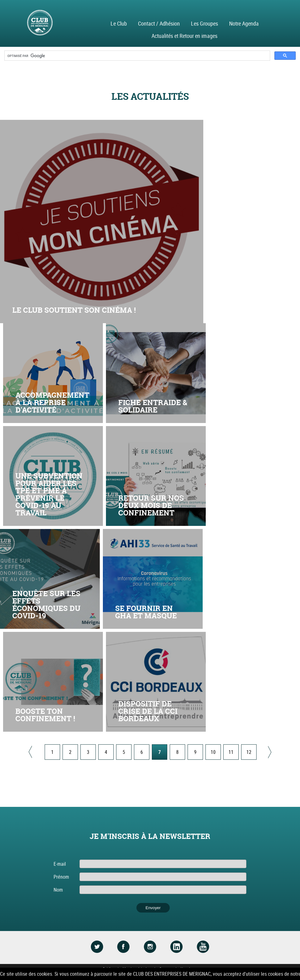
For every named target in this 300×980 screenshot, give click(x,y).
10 (213, 752)
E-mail (60, 864)
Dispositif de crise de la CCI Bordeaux (148, 711)
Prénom (61, 877)
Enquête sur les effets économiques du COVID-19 (46, 605)
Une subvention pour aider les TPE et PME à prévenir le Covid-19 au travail (49, 494)
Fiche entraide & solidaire (153, 406)
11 (231, 752)
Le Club (119, 23)
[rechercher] (137, 56)
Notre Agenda (244, 23)
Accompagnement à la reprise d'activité (52, 403)
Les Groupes (205, 23)
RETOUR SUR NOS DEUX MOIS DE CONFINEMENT (151, 505)
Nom (58, 890)
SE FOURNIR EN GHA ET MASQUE (146, 612)
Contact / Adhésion (159, 23)
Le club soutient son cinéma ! (74, 310)
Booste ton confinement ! (45, 715)
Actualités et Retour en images (184, 36)
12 (249, 752)
